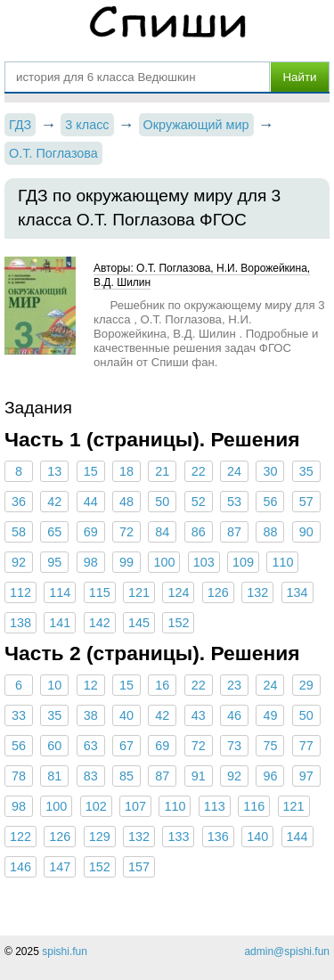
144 (297, 837)
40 (126, 715)
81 (54, 776)
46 (234, 715)
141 (60, 623)
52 (199, 502)
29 (306, 685)
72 (126, 532)
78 (19, 776)
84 (162, 532)
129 (100, 837)
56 (270, 502)
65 (54, 532)
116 (254, 806)
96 (270, 776)
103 (204, 562)
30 (270, 471)
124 (178, 592)
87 (234, 532)
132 (257, 592)
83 (91, 776)
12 (91, 685)
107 (135, 806)
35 (306, 471)
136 (218, 837)
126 (218, 592)
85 (126, 776)
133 (178, 837)
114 (60, 592)
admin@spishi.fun (287, 951)
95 (54, 562)
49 (270, 715)
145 (139, 623)
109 (243, 562)
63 (91, 746)
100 (164, 562)
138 (20, 623)
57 (306, 502)
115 (100, 592)
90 (306, 532)
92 (19, 562)
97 (306, 776)
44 (91, 502)
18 (126, 471)
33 (19, 715)
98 (91, 562)
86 (199, 532)
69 (91, 532)
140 (257, 837)
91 (199, 776)
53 (234, 502)
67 (126, 746)
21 (162, 471)
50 (162, 502)
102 (96, 806)
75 (270, 746)
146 (20, 867)
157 (139, 867)
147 (60, 867)
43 (199, 715)
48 (126, 502)
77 (306, 746)
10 (54, 685)
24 (234, 471)
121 (139, 592)
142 (100, 623)
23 (234, 685)
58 (19, 532)
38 (91, 715)
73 (234, 746)
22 (199, 471)
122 (20, 837)
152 (178, 623)
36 (19, 502)
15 (91, 471)
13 (54, 471)
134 (297, 592)
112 (20, 592)
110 (282, 562)
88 (270, 532)
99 (126, 562)
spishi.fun (65, 951)
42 (54, 502)
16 (162, 685)
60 (54, 746)
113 (215, 806)
